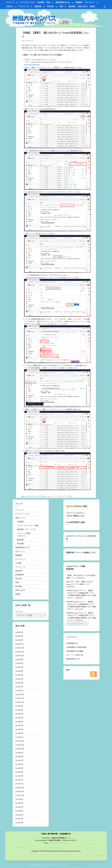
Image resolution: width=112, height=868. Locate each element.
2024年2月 (19, 733)
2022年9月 (19, 799)
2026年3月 (19, 636)
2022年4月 (19, 819)
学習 (48, 2)
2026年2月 (19, 640)
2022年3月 (19, 823)
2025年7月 (19, 667)
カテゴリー (19, 612)
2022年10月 (20, 795)
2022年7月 (19, 807)
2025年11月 (20, 652)
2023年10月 (20, 749)
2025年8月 (19, 663)
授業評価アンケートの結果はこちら (81, 553)
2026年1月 (19, 644)
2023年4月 (19, 772)
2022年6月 (19, 811)
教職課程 (79, 2)
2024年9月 (19, 706)
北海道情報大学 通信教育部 (76, 647)
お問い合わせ (83, 6)
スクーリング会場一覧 (74, 655)
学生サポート (63, 496)
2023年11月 (20, 745)
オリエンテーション (28, 2)
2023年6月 (19, 764)
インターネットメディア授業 (28, 526)
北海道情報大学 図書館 (75, 651)
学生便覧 (41, 2)
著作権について (90, 848)
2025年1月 (19, 691)
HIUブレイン (20, 551)
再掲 (70, 496)
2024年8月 (19, 710)
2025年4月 (19, 679)
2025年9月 (19, 660)
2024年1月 (19, 737)
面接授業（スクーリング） (27, 529)
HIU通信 (18, 563)
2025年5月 (19, 675)
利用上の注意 (21, 848)
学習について (20, 518)
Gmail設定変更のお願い (76, 522)
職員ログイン (102, 856)
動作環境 (72, 6)
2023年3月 (19, 776)
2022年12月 (20, 788)
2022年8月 (19, 803)
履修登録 (20, 540)
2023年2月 (19, 780)
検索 (68, 670)
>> (87, 624)
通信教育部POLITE (63, 2)
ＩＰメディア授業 (24, 533)
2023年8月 (19, 757)
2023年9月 (19, 753)
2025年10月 (20, 656)
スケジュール (24, 6)
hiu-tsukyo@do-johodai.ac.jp (59, 843)
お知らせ (10, 6)
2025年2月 (19, 687)
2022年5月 (19, 815)
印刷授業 (20, 522)
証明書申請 (19, 575)
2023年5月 (19, 768)
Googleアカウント (52, 496)
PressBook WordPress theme (76, 865)
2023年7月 (19, 760)
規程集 (92, 6)
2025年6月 (19, 671)
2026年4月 (19, 632)
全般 (37, 496)
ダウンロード (90, 2)
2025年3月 (19, 683)
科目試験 (42, 496)
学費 (61, 6)
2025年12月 (20, 648)
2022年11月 (20, 791)
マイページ (10, 2)
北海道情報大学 (72, 643)
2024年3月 (19, 729)
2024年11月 (20, 698)
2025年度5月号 (29, 496)
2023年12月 (20, 741)
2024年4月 (19, 725)
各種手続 (38, 6)
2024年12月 (20, 694)
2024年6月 (19, 718)
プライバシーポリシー (55, 848)
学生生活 (50, 6)
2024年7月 (19, 714)
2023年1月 (19, 784)
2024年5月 (19, 722)
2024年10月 (20, 702)
